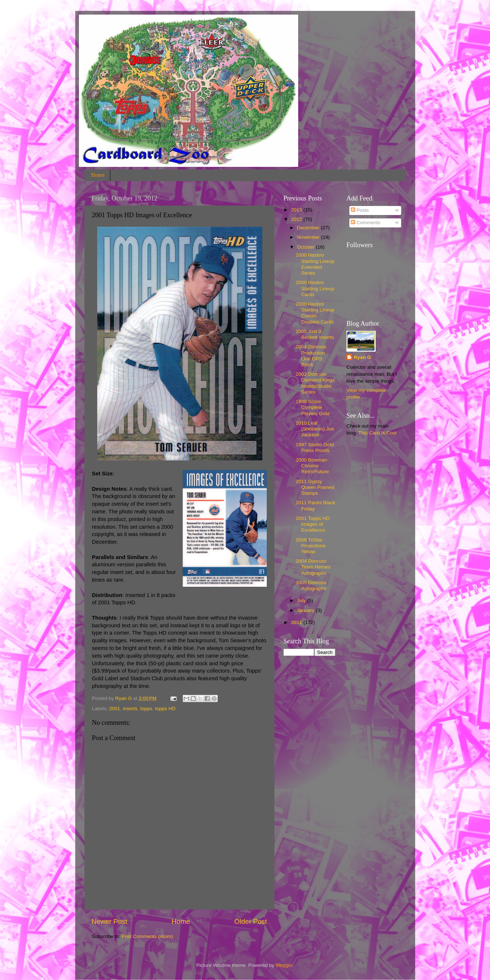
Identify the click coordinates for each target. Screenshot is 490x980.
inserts (130, 709)
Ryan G (362, 357)
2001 (115, 709)
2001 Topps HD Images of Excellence (313, 524)
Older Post (250, 921)
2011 (297, 622)
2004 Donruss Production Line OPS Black (311, 356)
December (309, 228)
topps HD (165, 709)
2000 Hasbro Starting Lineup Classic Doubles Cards (315, 313)
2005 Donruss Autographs (311, 585)
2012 (297, 219)
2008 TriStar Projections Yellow (311, 546)
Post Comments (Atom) (147, 936)
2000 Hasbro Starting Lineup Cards (315, 288)
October (307, 247)
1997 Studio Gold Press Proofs (315, 447)
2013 (297, 210)
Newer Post (110, 921)
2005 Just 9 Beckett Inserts (315, 334)
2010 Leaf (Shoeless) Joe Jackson (315, 429)
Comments (366, 223)
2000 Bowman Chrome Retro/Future (312, 466)
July (302, 600)
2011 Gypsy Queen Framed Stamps (315, 487)
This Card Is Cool (377, 433)
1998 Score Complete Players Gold (312, 407)
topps (146, 709)
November (309, 237)
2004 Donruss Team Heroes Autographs (313, 567)
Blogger (284, 965)
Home (98, 175)
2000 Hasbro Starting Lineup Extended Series (315, 264)
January (307, 610)
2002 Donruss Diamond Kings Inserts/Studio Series (315, 383)
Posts (360, 210)
